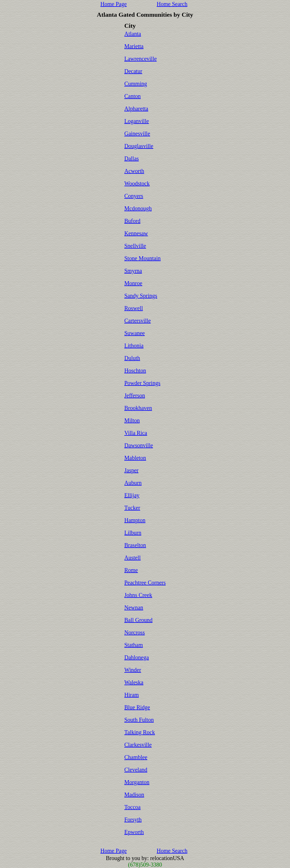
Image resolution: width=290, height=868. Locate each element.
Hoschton (135, 371)
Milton (132, 420)
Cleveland (136, 770)
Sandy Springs (141, 296)
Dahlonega (137, 657)
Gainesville (137, 134)
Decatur (133, 71)
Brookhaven (138, 408)
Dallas (132, 158)
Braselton (135, 545)
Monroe (133, 283)
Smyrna (133, 271)
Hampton (135, 520)
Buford (132, 221)
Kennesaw (136, 233)
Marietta (134, 46)
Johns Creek (138, 595)
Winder (133, 670)
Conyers (134, 196)
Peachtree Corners (145, 583)
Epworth (134, 832)
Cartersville (137, 321)
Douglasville (139, 146)
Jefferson (135, 395)
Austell (133, 558)
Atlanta (133, 34)
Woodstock (137, 183)
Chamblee (136, 757)
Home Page (114, 4)
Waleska (134, 682)
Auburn (133, 483)
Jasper (131, 470)
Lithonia (134, 346)
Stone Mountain (142, 258)
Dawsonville (139, 445)
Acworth (134, 171)
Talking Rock (140, 732)
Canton (133, 96)
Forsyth (133, 820)
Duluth (132, 358)
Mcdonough (138, 208)
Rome (131, 570)
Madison (134, 795)
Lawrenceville (140, 59)
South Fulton (139, 720)
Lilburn (133, 533)
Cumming (136, 84)
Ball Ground (138, 620)
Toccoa (132, 807)
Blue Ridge (137, 707)
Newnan (134, 607)
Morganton (137, 782)
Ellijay (132, 495)
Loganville (137, 121)
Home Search (172, 4)
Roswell (134, 308)
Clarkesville (138, 745)
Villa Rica (136, 433)
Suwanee (135, 333)
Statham (134, 645)
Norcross (135, 632)
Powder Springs (142, 383)
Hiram (132, 695)
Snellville (135, 246)
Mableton (135, 458)
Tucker (132, 508)
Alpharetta (136, 109)
